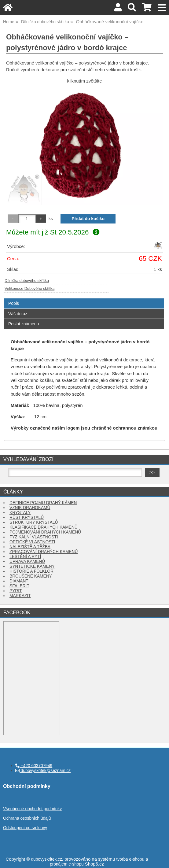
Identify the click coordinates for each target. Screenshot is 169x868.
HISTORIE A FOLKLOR (31, 571)
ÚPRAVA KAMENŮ (27, 561)
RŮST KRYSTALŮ (27, 517)
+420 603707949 (34, 766)
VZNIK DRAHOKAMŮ (30, 508)
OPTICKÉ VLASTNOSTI (32, 542)
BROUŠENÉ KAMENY (31, 576)
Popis (14, 303)
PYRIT (16, 591)
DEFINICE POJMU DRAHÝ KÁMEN (43, 503)
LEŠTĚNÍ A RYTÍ (25, 557)
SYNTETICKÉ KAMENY (32, 566)
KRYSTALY (20, 513)
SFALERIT (19, 586)
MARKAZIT (20, 596)
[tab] (84, 299)
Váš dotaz (18, 314)
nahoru (160, 859)
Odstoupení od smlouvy (25, 828)
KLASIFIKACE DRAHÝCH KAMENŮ (44, 527)
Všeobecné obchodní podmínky (32, 809)
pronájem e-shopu (67, 864)
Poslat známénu (24, 324)
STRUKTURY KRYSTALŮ (34, 522)
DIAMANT (19, 581)
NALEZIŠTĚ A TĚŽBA (30, 547)
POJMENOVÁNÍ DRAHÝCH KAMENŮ (45, 532)
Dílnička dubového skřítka (27, 281)
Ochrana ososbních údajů (27, 818)
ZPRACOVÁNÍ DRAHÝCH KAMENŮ (44, 552)
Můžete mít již (53, 232)
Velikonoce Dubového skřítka (29, 289)
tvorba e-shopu (130, 859)
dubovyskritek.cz (46, 859)
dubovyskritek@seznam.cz (43, 771)
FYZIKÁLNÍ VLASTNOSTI (34, 537)
